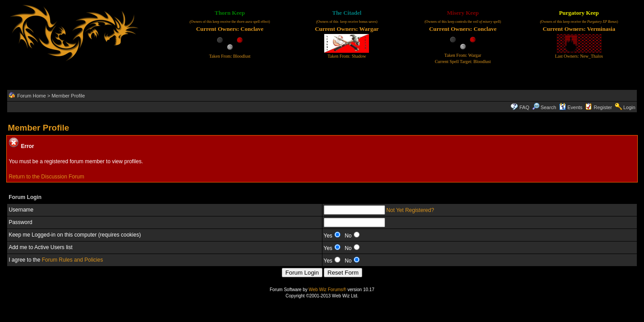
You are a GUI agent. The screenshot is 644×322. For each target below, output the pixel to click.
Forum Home (31, 96)
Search (544, 107)
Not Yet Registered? (410, 210)
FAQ (524, 107)
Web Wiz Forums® (327, 290)
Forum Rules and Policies (72, 260)
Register (603, 107)
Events (571, 107)
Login (629, 107)
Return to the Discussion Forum (46, 177)
